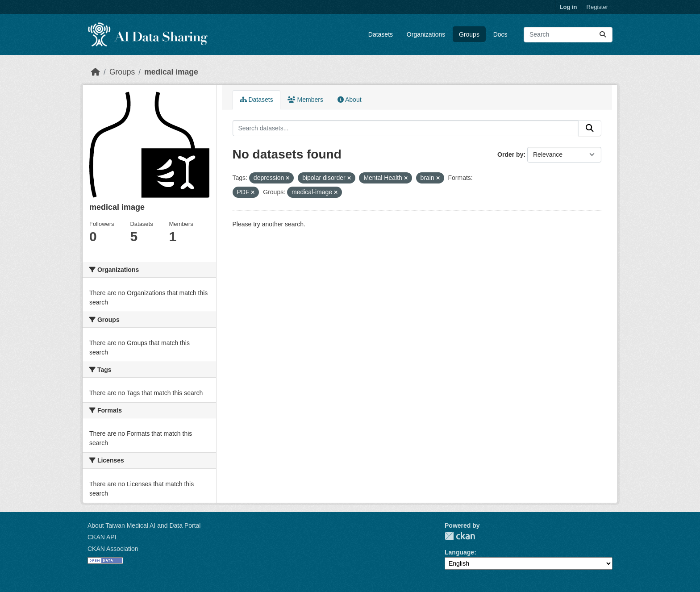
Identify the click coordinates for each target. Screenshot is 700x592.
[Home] (96, 72)
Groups (469, 34)
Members (305, 100)
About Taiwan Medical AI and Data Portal (144, 525)
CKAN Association (113, 549)
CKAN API (102, 537)
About (350, 100)
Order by (510, 154)
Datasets (381, 34)
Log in (569, 7)
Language (459, 552)
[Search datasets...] (568, 35)
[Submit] (603, 35)
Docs (500, 34)
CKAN (460, 536)
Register (597, 7)
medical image (171, 72)
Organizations (426, 34)
